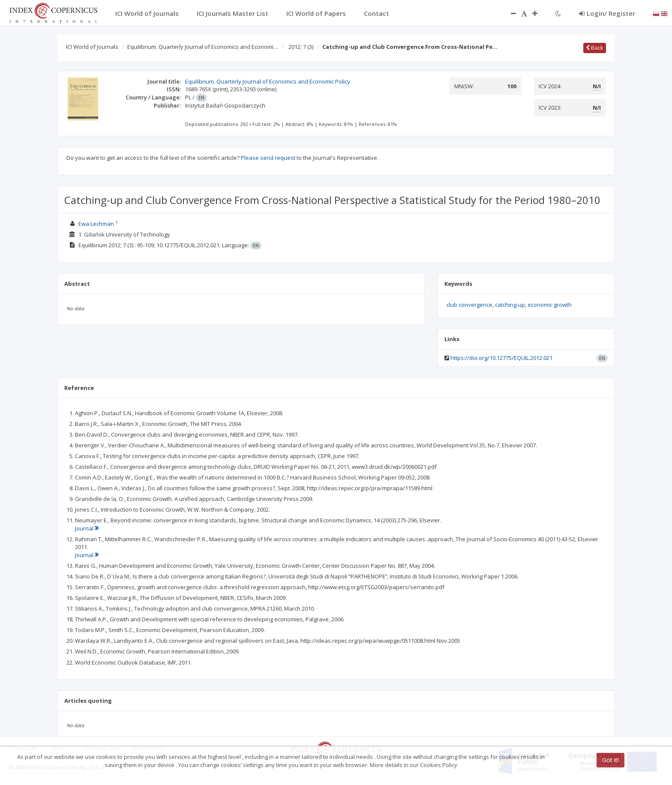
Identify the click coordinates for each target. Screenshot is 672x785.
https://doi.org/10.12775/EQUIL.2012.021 (501, 358)
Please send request (268, 158)
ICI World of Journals (92, 47)
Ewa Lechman (96, 224)
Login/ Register (607, 13)
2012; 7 (301, 47)
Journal (87, 528)
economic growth (550, 305)
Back (595, 48)
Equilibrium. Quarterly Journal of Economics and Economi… (203, 47)
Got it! (610, 760)
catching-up (510, 305)
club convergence (469, 305)
